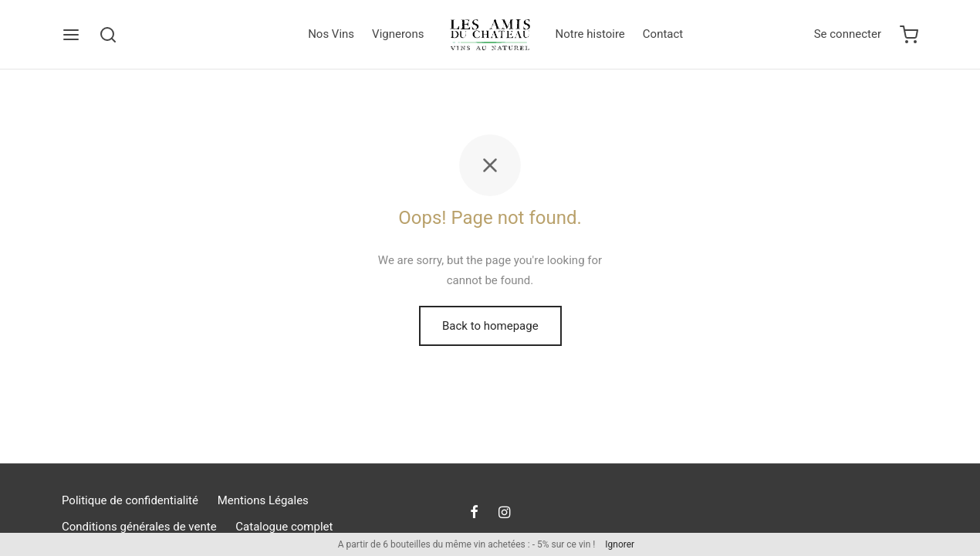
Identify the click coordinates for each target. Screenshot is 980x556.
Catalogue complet (284, 527)
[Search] (108, 35)
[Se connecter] (848, 35)
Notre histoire (590, 34)
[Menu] (71, 35)
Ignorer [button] (620, 544)
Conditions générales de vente (139, 527)
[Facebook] (474, 513)
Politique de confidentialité (130, 500)
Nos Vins (331, 34)
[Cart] (909, 35)
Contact (663, 34)
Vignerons (398, 34)
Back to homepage (490, 327)
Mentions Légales (263, 500)
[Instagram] (504, 513)
